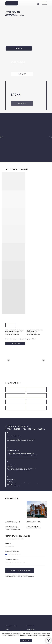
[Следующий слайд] (50, 135)
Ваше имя (8, 538)
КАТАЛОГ (19, 48)
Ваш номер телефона (12, 546)
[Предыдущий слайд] (2, 135)
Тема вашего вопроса (12, 554)
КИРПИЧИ (18, 62)
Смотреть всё (15, 339)
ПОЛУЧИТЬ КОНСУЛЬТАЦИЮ (20, 566)
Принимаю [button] (26, 641)
